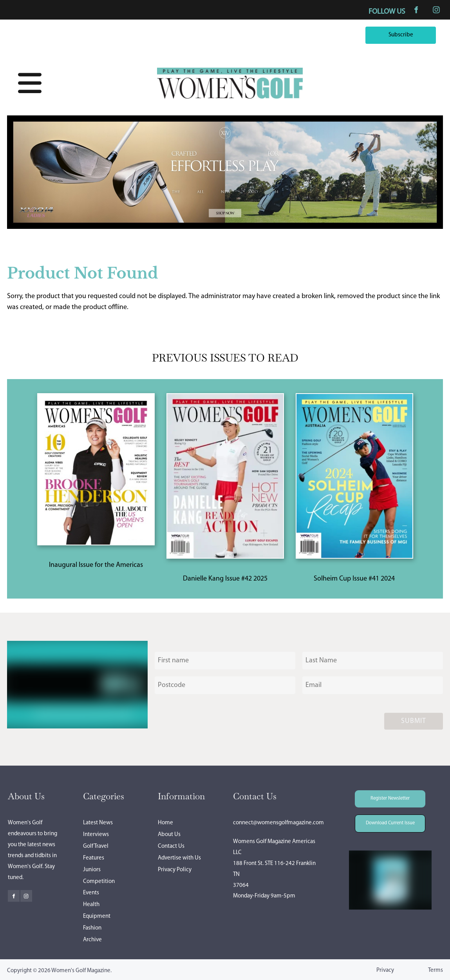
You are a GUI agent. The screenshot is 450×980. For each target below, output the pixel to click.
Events (91, 893)
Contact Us (171, 846)
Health (91, 905)
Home (165, 823)
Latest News (98, 823)
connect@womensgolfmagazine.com (278, 823)
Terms (436, 970)
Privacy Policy (175, 870)
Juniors (92, 870)
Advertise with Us (179, 858)
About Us (169, 835)
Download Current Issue (384, 820)
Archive (92, 940)
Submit (414, 721)
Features (94, 858)
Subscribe (422, 32)
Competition (99, 882)
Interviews (96, 835)
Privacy (385, 970)
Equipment (97, 916)
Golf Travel (96, 846)
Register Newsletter (379, 796)
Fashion (92, 928)
